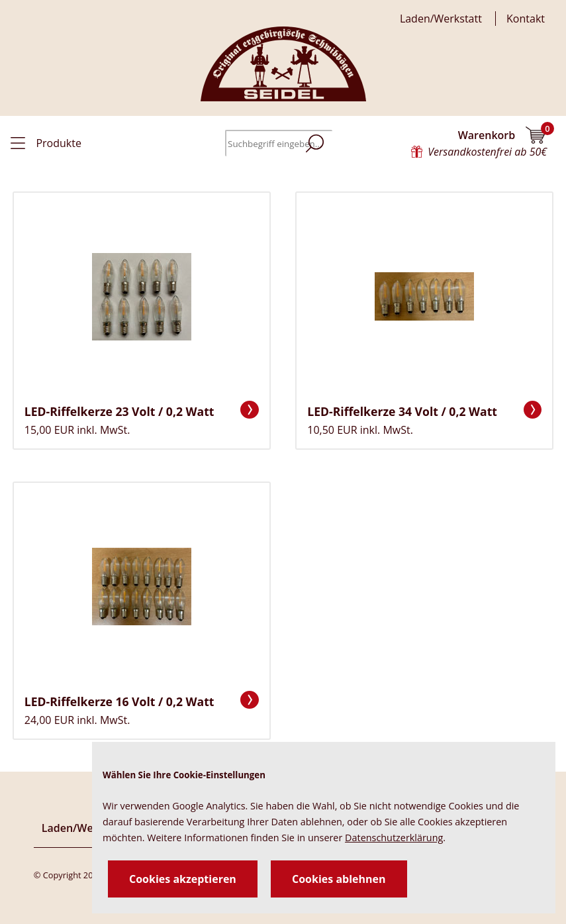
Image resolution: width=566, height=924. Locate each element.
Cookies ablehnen (339, 879)
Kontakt (526, 19)
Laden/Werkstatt (441, 19)
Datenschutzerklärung (394, 838)
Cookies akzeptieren (183, 879)
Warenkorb (503, 135)
